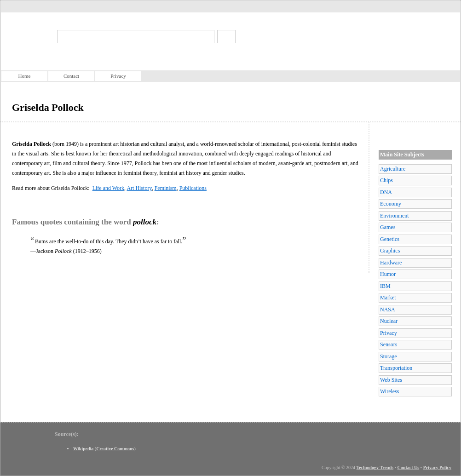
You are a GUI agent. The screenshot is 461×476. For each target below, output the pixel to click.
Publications (193, 188)
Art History (139, 188)
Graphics (390, 251)
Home (25, 76)
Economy (391, 204)
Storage (389, 356)
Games (388, 227)
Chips (386, 180)
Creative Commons (115, 449)
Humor (388, 274)
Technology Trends (375, 467)
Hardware (391, 263)
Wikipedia (83, 449)
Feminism (166, 188)
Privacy (118, 76)
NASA (388, 310)
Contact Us (409, 467)
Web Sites (391, 380)
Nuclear (389, 321)
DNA (386, 192)
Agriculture (393, 169)
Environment (395, 216)
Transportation (396, 368)
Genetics (390, 239)
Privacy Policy (437, 467)
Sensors (389, 344)
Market (388, 298)
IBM (385, 286)
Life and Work (108, 188)
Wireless (390, 391)
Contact (71, 76)
